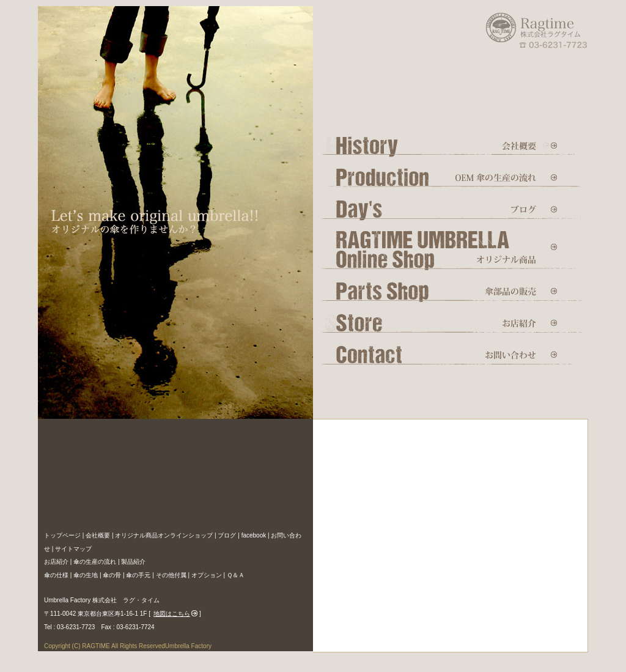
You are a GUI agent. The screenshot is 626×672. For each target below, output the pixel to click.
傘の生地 (86, 575)
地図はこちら (172, 614)
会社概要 (98, 535)
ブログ (227, 535)
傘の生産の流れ (95, 562)
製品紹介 (133, 562)
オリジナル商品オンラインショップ (164, 535)
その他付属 (171, 575)
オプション (207, 575)
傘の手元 (138, 575)
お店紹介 (56, 562)
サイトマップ (73, 549)
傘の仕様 (56, 575)
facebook (254, 535)
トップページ (62, 535)
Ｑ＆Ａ (236, 575)
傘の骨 (112, 575)
